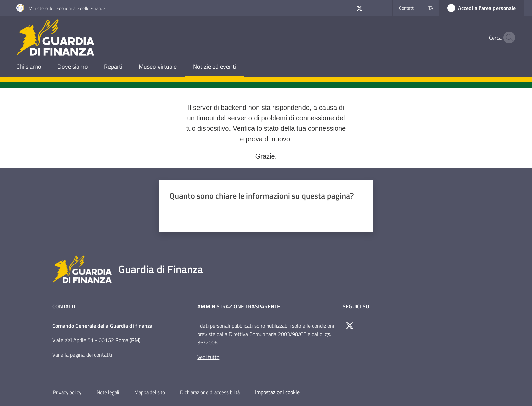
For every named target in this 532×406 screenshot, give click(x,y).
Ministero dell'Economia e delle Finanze (67, 8)
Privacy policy (67, 392)
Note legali (108, 392)
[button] (508, 38)
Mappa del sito (150, 392)
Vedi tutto (208, 357)
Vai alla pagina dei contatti (82, 355)
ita (430, 8)
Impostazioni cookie (277, 392)
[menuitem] (29, 67)
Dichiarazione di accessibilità (210, 392)
